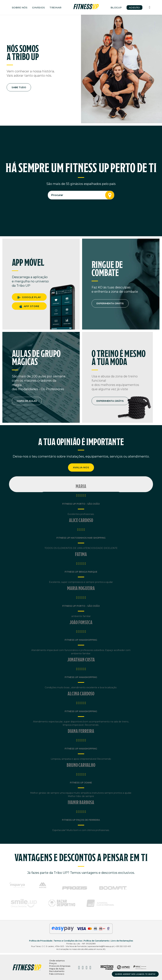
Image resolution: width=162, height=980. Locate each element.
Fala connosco (57, 974)
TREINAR (56, 8)
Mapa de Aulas (57, 969)
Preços (53, 963)
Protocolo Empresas (60, 966)
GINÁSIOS (38, 8)
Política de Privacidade (41, 941)
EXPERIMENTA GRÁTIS (110, 303)
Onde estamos (57, 961)
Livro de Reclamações (122, 941)
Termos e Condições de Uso (68, 941)
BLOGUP (116, 8)
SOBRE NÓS (20, 8)
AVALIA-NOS (81, 467)
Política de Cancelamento (97, 941)
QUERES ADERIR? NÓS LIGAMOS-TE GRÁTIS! (135, 974)
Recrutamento (57, 971)
